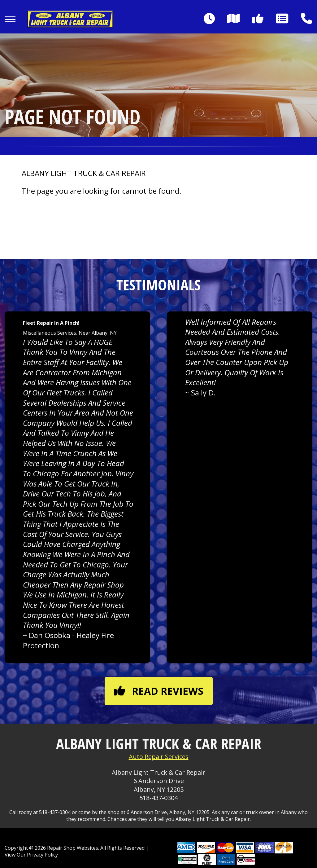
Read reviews (159, 691)
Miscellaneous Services (50, 333)
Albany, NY (104, 333)
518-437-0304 (158, 798)
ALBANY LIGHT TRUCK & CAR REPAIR (84, 173)
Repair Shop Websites (72, 848)
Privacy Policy (42, 855)
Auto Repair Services (159, 757)
